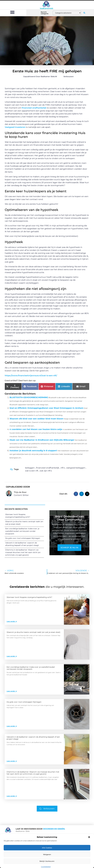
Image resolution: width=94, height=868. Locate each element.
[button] (89, 837)
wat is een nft (32, 471)
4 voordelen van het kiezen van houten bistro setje (36, 429)
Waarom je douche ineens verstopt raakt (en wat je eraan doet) (33, 632)
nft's (63, 468)
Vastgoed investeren (15, 127)
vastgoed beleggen (76, 468)
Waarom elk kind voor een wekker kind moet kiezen (36, 419)
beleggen (30, 468)
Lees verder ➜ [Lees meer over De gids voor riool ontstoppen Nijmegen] (12, 726)
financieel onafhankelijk (34, 108)
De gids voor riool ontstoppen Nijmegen (23, 538)
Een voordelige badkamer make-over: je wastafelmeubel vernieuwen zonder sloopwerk (22, 531)
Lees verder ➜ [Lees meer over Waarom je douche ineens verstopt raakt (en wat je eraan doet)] (12, 656)
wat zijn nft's (46, 471)
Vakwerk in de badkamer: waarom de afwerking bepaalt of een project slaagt (33, 738)
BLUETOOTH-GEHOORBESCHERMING (29, 397)
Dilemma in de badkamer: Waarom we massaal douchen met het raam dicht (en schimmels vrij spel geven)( (23, 552)
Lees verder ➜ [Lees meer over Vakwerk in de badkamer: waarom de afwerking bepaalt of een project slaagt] (12, 761)
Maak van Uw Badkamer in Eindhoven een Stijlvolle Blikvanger (42, 440)
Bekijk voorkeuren (47, 861)
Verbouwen (69, 76)
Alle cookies (47, 848)
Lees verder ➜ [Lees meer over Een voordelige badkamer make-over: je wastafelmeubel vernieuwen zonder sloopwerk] (12, 691)
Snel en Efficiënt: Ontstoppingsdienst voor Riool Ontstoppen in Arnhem (47, 408)
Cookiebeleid (46, 867)
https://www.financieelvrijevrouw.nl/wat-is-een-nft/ (31, 376)
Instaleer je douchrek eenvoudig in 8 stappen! (33, 451)
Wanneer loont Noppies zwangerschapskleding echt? (29, 597)
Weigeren (47, 854)
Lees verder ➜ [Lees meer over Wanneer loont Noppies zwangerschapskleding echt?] (12, 621)
